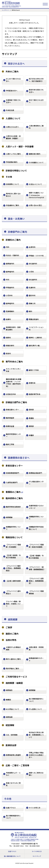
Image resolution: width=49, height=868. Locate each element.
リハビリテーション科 (36, 328)
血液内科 (32, 247)
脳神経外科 (10, 303)
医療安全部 (11, 745)
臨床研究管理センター (13, 435)
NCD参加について (13, 709)
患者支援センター (12, 410)
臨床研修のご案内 (14, 498)
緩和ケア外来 (34, 370)
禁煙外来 (32, 383)
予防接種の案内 (12, 162)
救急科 (8, 353)
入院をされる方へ (12, 127)
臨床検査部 (10, 418)
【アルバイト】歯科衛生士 (13, 592)
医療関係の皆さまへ (19, 458)
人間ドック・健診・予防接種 (20, 147)
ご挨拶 (9, 627)
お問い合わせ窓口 (35, 205)
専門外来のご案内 (14, 362)
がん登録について (35, 709)
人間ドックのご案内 (13, 154)
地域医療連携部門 (12, 473)
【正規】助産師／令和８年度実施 (13, 556)
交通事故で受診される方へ (13, 101)
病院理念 (9, 690)
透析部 (31, 410)
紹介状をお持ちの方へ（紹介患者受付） (36, 80)
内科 (8, 247)
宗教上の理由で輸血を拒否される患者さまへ (36, 755)
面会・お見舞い (16, 219)
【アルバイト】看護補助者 (36, 592)
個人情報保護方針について (36, 700)
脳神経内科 (10, 272)
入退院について (13, 118)
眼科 (30, 311)
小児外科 (9, 295)
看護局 (31, 418)
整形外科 (32, 295)
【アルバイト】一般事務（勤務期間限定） (37, 568)
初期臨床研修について (36, 518)
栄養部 (31, 435)
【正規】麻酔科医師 (13, 581)
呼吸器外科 (10, 288)
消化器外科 (33, 280)
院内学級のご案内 (12, 668)
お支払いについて (35, 184)
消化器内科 (33, 264)
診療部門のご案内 (18, 232)
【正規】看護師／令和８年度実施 (36, 557)
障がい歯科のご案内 (13, 659)
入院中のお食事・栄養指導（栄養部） (13, 137)
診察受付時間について (16, 171)
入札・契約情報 (12, 735)
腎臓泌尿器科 (34, 319)
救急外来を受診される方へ (36, 91)
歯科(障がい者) (34, 345)
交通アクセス (11, 808)
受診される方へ (16, 63)
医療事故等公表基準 (13, 755)
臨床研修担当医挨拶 (13, 507)
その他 (9, 177)
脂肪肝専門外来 (35, 394)
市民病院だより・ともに (13, 774)
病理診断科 (10, 345)
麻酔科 (8, 338)
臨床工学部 (10, 444)
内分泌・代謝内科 (12, 255)
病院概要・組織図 (14, 683)
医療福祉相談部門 (35, 473)
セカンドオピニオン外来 (13, 370)
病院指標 (9, 717)
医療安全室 (10, 426)
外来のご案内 (12, 72)
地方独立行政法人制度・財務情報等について (36, 735)
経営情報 (10, 725)
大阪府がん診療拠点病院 (13, 648)
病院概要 (9, 517)
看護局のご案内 (13, 492)
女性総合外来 (11, 394)
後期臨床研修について (13, 528)
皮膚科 (8, 319)
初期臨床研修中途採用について (36, 528)
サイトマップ (37, 856)
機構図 (8, 700)
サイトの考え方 (35, 808)
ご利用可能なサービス (16, 677)
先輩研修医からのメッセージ (36, 507)
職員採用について (14, 537)
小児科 (31, 272)
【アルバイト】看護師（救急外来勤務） (36, 546)
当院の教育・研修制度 (36, 648)
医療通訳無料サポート (36, 659)
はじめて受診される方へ (13, 80)
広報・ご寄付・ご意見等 (17, 765)
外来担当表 (10, 110)
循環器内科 (10, 264)
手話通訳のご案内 (12, 205)
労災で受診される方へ (36, 101)
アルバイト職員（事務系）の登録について (13, 604)
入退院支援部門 (12, 482)
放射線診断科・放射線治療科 (13, 328)
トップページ (5, 10)
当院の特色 (11, 640)
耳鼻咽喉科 (10, 311)
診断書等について (12, 184)
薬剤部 (31, 426)
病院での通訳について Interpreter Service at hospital (36, 195)
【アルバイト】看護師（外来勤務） (13, 546)
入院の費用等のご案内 (36, 127)
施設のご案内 (12, 634)
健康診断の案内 (35, 154)
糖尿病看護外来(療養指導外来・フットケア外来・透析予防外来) (14, 383)
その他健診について (36, 162)
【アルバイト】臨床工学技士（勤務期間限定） (13, 568)
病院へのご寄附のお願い (36, 774)
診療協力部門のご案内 (16, 402)
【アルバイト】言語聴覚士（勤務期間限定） (36, 581)
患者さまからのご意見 (13, 784)
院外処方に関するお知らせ (13, 195)
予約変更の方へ (12, 91)
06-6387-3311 (19, 846)
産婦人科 (32, 303)
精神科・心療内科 (35, 338)
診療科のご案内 (13, 240)
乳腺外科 (32, 288)
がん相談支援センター (36, 483)
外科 (8, 280)
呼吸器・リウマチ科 (36, 256)
